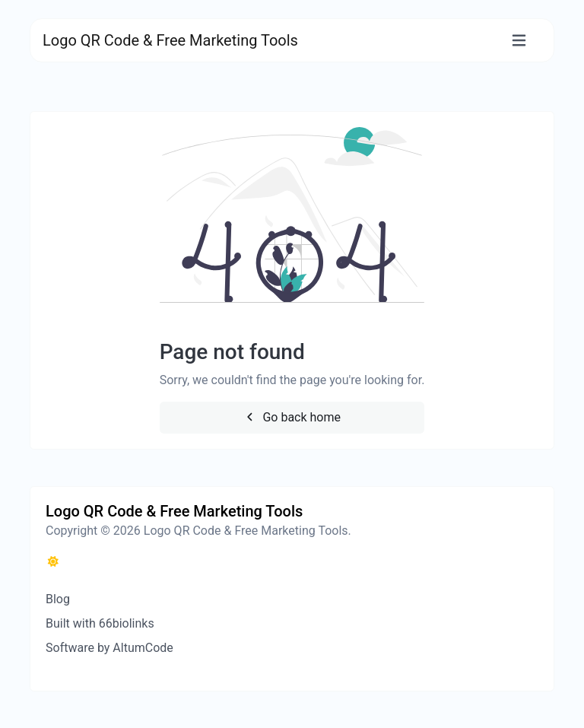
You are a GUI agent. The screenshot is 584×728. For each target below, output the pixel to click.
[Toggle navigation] (519, 41)
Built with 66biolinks (100, 623)
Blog (58, 599)
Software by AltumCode (109, 648)
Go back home (292, 417)
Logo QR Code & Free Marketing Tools (170, 40)
